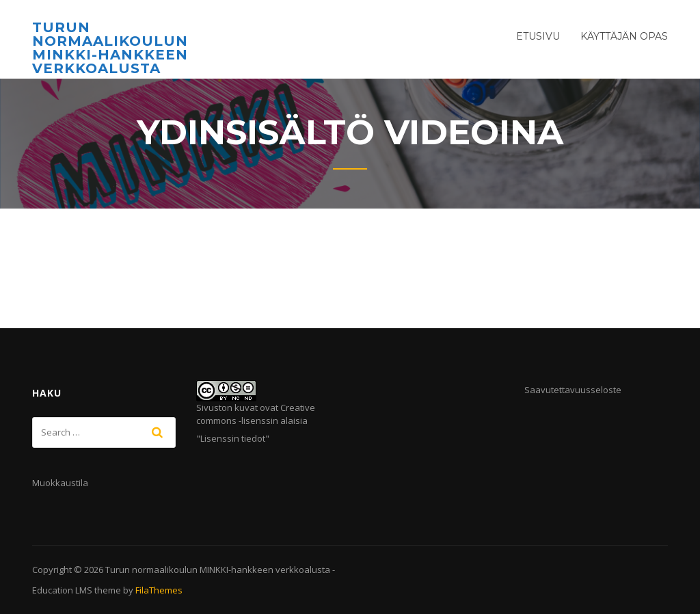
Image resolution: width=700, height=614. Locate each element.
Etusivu (538, 36)
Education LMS (62, 590)
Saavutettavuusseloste (573, 390)
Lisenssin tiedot (233, 438)
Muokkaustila (60, 483)
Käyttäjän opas (624, 36)
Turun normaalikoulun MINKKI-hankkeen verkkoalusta (110, 48)
